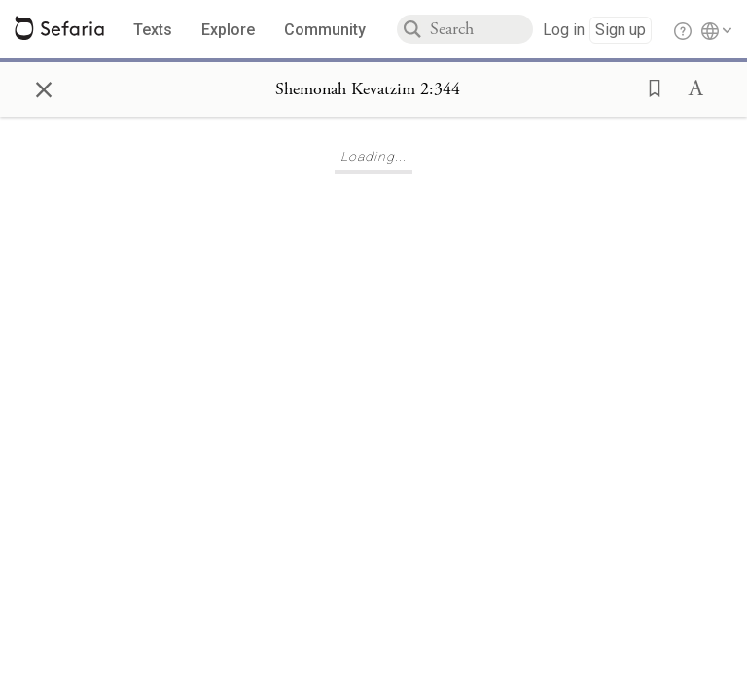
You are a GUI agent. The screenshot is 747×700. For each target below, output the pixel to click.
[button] (649, 87)
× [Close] (44, 87)
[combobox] (481, 29)
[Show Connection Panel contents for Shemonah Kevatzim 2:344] (368, 89)
